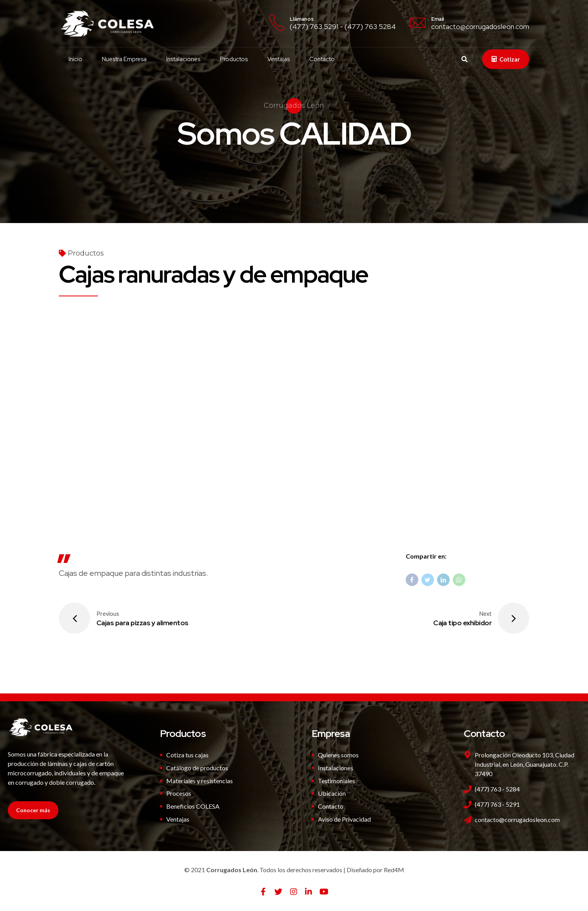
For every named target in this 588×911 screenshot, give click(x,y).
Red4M (394, 870)
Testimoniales (337, 781)
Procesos (179, 793)
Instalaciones (183, 59)
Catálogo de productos (197, 768)
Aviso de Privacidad (344, 819)
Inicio (75, 59)
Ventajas (279, 59)
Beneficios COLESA (193, 806)
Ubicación (332, 793)
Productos (234, 59)
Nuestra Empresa (124, 59)
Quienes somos (338, 755)
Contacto (322, 59)
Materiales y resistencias (200, 781)
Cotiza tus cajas (187, 755)
